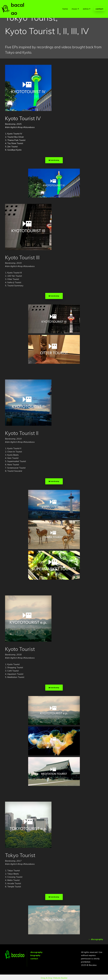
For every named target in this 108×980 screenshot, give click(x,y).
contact (99, 5)
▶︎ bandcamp (54, 160)
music (74, 5)
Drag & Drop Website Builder (54, 977)
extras (86, 5)
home (65, 5)
